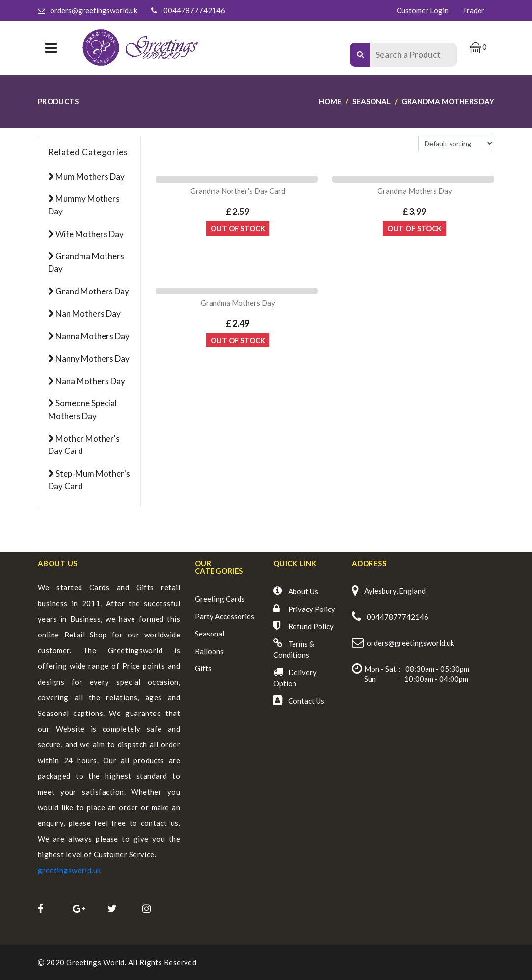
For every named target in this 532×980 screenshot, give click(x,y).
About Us (303, 591)
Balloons (209, 651)
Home (330, 101)
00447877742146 (194, 10)
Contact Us (306, 701)
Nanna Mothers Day (93, 336)
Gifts (203, 668)
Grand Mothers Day (92, 291)
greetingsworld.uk (69, 870)
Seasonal (210, 634)
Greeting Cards (220, 599)
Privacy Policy (312, 609)
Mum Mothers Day (90, 176)
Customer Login (423, 10)
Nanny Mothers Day (93, 358)
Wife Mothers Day (90, 234)
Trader (473, 10)
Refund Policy (311, 626)
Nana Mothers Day (90, 381)
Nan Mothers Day (88, 313)
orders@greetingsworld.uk (94, 10)
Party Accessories (225, 616)
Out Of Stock (238, 228)
